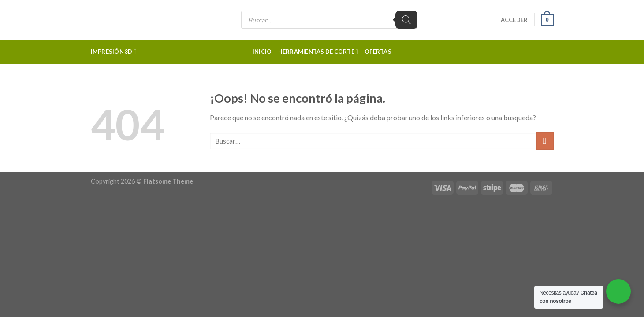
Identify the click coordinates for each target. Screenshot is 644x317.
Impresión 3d (114, 52)
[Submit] (545, 141)
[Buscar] (406, 20)
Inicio (262, 52)
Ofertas (378, 52)
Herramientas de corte (318, 52)
